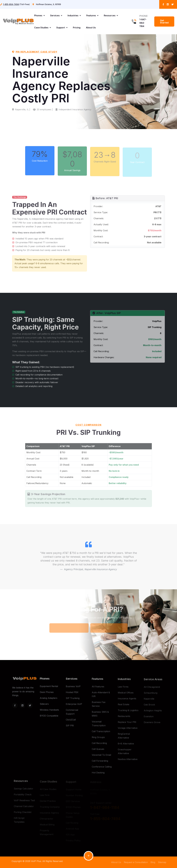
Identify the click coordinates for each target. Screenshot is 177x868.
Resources (111, 15)
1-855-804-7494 (11, 4)
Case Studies (43, 28)
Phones (39, 15)
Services (56, 15)
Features (92, 15)
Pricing (77, 28)
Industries (74, 15)
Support (62, 28)
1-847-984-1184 (143, 23)
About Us (91, 28)
